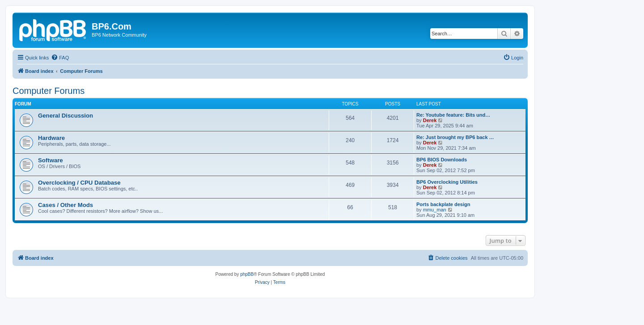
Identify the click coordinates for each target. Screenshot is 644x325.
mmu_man (435, 210)
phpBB (247, 274)
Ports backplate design (443, 204)
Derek (430, 120)
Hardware (51, 138)
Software (51, 160)
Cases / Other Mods (66, 205)
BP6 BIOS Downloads (442, 160)
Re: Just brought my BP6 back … (455, 137)
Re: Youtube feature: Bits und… (453, 115)
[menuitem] (60, 58)
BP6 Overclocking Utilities (447, 182)
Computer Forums (49, 91)
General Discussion (66, 116)
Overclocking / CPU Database (79, 183)
